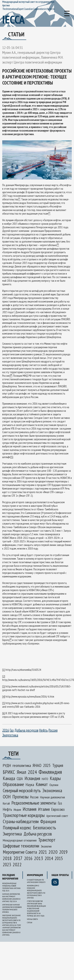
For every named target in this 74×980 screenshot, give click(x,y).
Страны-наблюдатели (21, 821)
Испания (30, 809)
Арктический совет (57, 816)
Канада (9, 778)
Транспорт (47, 840)
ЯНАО (37, 765)
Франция (48, 821)
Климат (42, 784)
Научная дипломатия (52, 797)
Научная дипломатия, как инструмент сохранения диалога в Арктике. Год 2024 (11, 898)
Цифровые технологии (21, 846)
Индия (17, 810)
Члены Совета (32, 919)
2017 (18, 858)
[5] (12, 457)
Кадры (55, 778)
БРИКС (9, 772)
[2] (4, 676)
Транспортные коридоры (24, 815)
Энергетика (10, 735)
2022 (17, 864)
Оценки (54, 785)
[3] (4, 686)
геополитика (22, 765)
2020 (53, 852)
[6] (4, 713)
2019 (63, 852)
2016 (6, 730)
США (20, 779)
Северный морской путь (22, 791)
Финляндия (50, 772)
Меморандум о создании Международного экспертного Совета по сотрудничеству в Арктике (36, 892)
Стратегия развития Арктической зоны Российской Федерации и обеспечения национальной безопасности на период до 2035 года (36, 909)
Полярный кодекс (17, 828)
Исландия (32, 778)
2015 (59, 858)
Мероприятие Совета (20, 852)
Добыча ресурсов (26, 730)
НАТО (45, 779)
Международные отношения (20, 840)
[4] (4, 697)
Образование (13, 784)
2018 (7, 858)
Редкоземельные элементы (34, 803)
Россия (53, 730)
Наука (30, 785)
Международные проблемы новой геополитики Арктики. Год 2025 (11, 887)
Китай (6, 803)
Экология (46, 846)
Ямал (21, 772)
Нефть (43, 730)
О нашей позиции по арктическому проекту (36, 881)
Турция (58, 765)
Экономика (52, 790)
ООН (7, 797)
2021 (43, 852)
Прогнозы (20, 797)
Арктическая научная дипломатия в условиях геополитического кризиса (12, 908)
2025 (47, 765)
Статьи (30, 923)
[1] (4, 670)
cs (55, 882)
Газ (12, 730)
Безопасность (44, 828)
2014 (49, 858)
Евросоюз (58, 809)
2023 (7, 865)
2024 (32, 772)
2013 (39, 858)
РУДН (7, 765)
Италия (44, 809)
